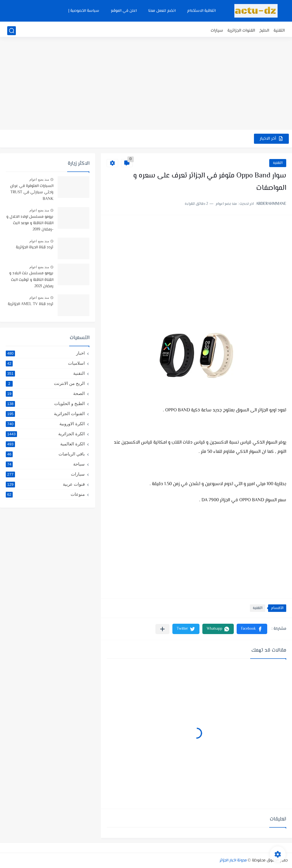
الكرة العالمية (45, 444)
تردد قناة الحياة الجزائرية (35, 247)
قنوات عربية (45, 484)
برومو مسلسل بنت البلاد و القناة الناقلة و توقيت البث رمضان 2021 (31, 280)
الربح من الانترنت (45, 383)
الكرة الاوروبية (45, 424)
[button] (252, 629)
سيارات (217, 31)
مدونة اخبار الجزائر (233, 861)
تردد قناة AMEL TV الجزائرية (31, 304)
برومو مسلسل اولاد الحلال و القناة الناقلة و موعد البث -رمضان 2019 (30, 223)
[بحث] (12, 31)
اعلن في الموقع (124, 11)
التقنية (279, 31)
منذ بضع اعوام (39, 179)
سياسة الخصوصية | (84, 11)
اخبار (45, 353)
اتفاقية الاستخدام (201, 11)
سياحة (45, 464)
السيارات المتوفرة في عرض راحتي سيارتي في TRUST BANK (32, 193)
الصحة (45, 394)
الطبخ (264, 31)
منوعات (45, 494)
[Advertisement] (146, 85)
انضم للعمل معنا (162, 11)
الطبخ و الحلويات (45, 404)
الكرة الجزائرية (45, 434)
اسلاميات (45, 363)
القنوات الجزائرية (241, 31)
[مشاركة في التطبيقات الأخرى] (162, 629)
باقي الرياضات (45, 454)
